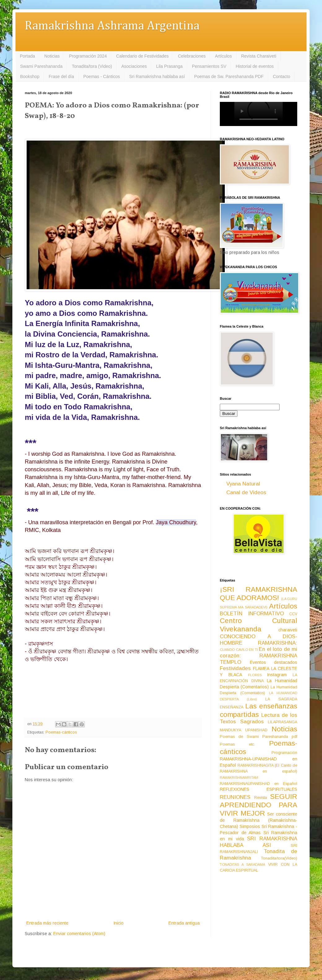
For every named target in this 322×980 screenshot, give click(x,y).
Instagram (277, 675)
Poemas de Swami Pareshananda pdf (259, 737)
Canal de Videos (246, 492)
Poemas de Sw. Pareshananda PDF (229, 76)
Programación (284, 753)
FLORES (255, 675)
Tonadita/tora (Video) (92, 66)
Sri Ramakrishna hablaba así (157, 76)
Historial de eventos (255, 66)
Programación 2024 (88, 56)
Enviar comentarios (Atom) (79, 934)
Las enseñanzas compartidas (259, 710)
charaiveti (288, 630)
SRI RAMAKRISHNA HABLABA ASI (259, 842)
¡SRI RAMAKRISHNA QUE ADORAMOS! (259, 594)
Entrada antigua (184, 923)
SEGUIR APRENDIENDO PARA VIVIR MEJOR (259, 805)
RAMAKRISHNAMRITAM (239, 777)
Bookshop (30, 76)
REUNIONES (235, 797)
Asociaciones (134, 66)
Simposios (250, 826)
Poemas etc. (237, 744)
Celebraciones (192, 56)
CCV (293, 614)
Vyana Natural (243, 484)
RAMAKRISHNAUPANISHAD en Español (259, 784)
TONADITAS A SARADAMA (242, 865)
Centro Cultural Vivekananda (259, 625)
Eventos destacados (274, 662)
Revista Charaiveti (259, 56)
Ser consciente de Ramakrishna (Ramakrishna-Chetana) (259, 820)
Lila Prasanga (169, 66)
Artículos (223, 56)
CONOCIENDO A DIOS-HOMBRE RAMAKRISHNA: (259, 640)
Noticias (52, 56)
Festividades (235, 668)
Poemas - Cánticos (102, 76)
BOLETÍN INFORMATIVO (252, 614)
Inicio (118, 923)
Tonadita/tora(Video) (279, 858)
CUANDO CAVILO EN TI (239, 650)
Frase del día (61, 76)
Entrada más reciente (47, 923)
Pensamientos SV (209, 66)
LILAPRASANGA (283, 722)
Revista (261, 798)
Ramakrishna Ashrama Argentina (112, 26)
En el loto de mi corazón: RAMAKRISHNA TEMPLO (259, 656)
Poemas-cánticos (61, 732)
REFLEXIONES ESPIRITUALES (259, 789)
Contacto (281, 76)
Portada (27, 56)
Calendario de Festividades (142, 56)
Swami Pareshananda (41, 66)
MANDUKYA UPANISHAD (244, 730)
